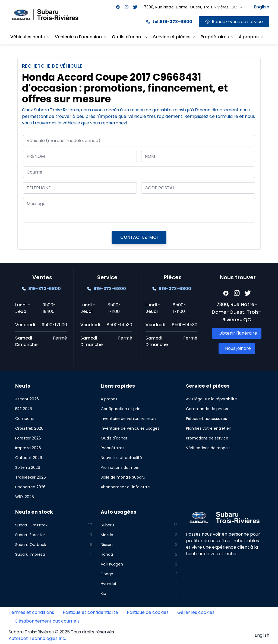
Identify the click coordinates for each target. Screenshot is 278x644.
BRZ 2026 (24, 409)
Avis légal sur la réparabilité (211, 399)
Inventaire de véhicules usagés (130, 428)
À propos (109, 399)
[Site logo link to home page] (45, 15)
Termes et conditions (31, 612)
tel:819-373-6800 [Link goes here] (169, 22)
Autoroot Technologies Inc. (37, 638)
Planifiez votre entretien (209, 428)
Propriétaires (113, 448)
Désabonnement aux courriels (47, 621)
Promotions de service (207, 438)
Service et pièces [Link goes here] (175, 37)
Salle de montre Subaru (123, 477)
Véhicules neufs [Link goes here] (30, 37)
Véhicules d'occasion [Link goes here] (81, 37)
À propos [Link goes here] (251, 37)
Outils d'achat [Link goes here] (130, 37)
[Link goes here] (234, 22)
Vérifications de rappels (208, 448)
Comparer (25, 419)
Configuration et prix (120, 409)
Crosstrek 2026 (29, 428)
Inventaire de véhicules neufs (129, 419)
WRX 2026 (25, 497)
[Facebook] (118, 7)
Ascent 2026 (27, 399)
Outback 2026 (29, 458)
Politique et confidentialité (90, 612)
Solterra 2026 (28, 467)
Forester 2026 (28, 438)
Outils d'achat (114, 438)
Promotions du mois (120, 467)
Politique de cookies (148, 612)
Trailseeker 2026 (31, 477)
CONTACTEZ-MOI (139, 237)
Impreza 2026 (28, 448)
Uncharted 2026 (30, 487)
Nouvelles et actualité (121, 458)
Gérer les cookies (196, 612)
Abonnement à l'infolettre (125, 487)
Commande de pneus (207, 409)
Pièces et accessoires (206, 419)
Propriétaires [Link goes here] (217, 37)
